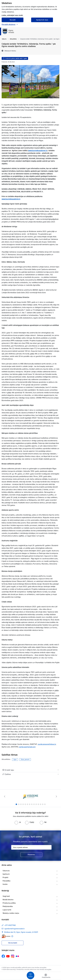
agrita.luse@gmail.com (27, 747)
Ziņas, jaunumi (25, 759)
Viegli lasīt (6, 896)
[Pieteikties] (31, 855)
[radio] (18, 822)
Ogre (15, 759)
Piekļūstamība (8, 906)
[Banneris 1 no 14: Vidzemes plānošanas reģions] (30, 796)
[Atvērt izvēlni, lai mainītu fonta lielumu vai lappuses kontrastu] (46, 976)
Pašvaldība (6, 881)
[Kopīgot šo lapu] (30, 774)
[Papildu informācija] (12, 936)
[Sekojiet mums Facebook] (3, 956)
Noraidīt (13, 20)
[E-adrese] (6, 936)
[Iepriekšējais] (5, 796)
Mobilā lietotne (8, 900)
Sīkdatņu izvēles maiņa (11, 913)
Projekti (5, 877)
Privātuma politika (9, 903)
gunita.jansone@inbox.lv (47, 744)
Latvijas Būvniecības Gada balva (14, 179)
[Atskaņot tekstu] (10, 51)
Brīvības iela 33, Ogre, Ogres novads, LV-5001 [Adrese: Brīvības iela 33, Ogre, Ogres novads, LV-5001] (21, 932)
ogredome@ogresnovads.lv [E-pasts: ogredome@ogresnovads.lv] (14, 929)
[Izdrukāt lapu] (30, 770)
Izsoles (5, 884)
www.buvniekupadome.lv (38, 151)
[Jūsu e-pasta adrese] (31, 847)
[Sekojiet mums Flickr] (17, 956)
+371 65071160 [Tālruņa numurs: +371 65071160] (10, 925)
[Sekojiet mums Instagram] (13, 956)
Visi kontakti (13, 943)
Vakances (6, 871)
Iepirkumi (6, 874)
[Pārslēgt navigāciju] (30, 975)
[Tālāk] (56, 796)
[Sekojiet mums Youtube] (8, 956)
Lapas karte (7, 910)
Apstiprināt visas (42, 20)
